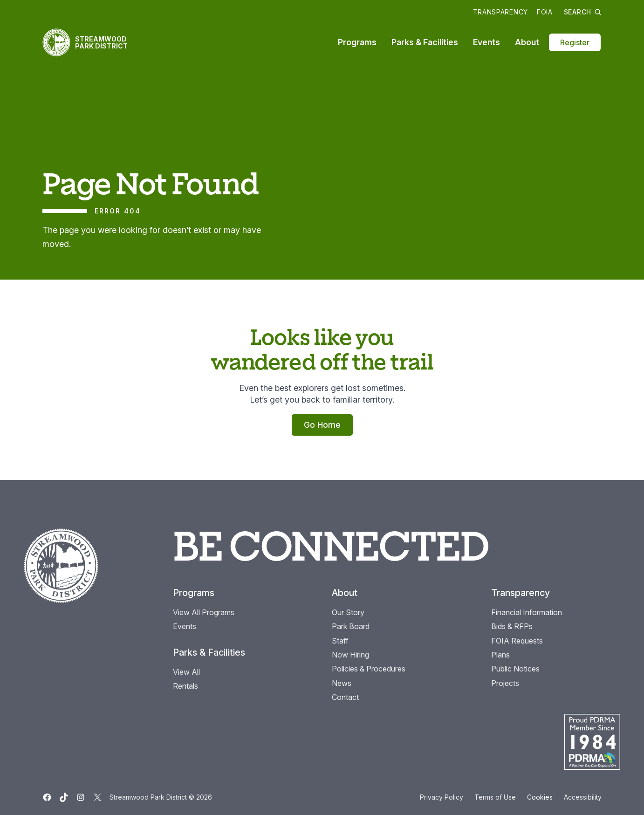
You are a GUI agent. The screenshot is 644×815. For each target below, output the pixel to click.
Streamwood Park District (101, 42)
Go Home (322, 425)
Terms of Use (495, 797)
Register (575, 42)
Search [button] (583, 12)
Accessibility (583, 797)
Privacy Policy (442, 797)
